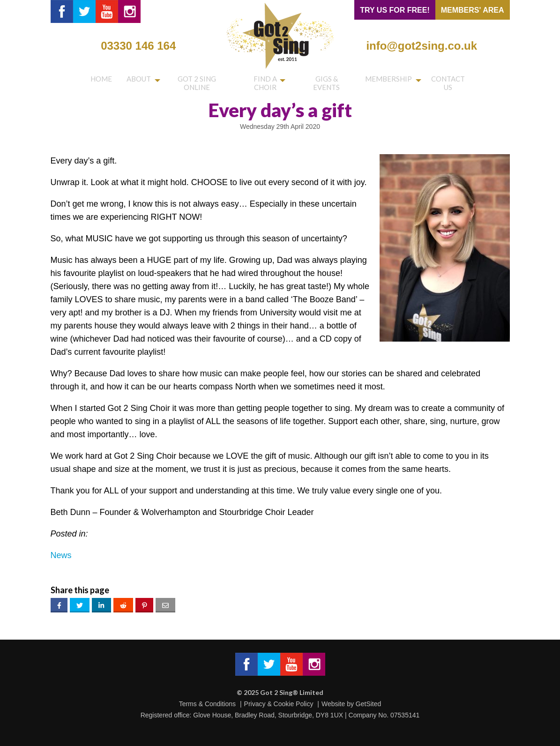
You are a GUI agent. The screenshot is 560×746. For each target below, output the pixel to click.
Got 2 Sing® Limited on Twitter (84, 11)
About (132, 81)
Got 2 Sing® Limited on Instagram (129, 11)
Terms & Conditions (207, 704)
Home (99, 81)
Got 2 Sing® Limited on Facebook (62, 11)
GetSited (368, 704)
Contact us (449, 81)
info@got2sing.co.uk (422, 46)
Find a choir (262, 81)
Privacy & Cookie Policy (279, 704)
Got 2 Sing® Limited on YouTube (107, 11)
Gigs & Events (327, 81)
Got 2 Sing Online (192, 81)
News (61, 555)
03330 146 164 (138, 46)
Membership (388, 81)
